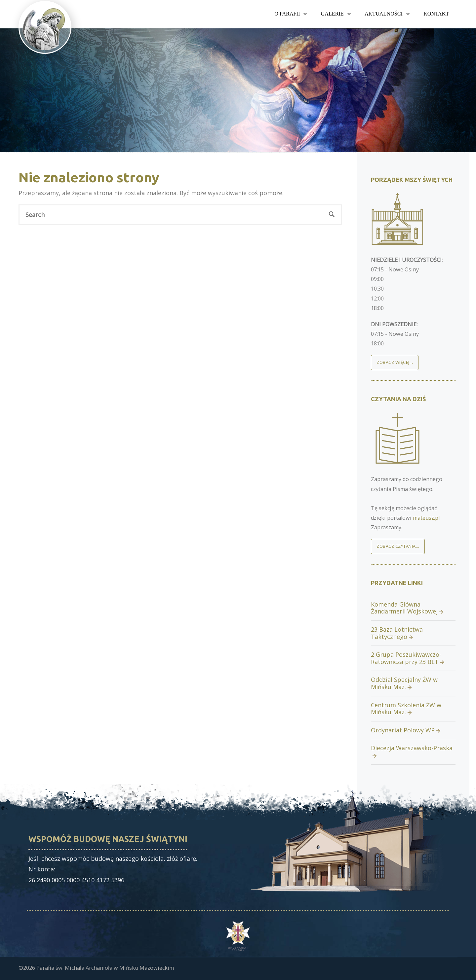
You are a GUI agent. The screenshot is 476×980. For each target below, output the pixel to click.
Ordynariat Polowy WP (403, 730)
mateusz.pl (426, 518)
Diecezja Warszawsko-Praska (412, 748)
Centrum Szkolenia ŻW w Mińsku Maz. (406, 709)
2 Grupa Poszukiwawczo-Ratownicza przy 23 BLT (406, 658)
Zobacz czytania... (398, 546)
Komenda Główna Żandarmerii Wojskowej (404, 608)
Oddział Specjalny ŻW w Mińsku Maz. (404, 683)
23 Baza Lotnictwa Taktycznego (397, 633)
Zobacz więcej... (395, 362)
